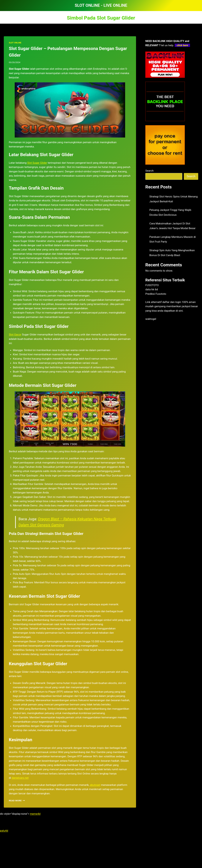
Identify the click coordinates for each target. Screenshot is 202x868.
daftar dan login (172, 302)
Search (149, 171)
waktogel (151, 319)
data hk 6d (152, 289)
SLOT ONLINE (15, 43)
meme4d (35, 814)
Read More (17, 801)
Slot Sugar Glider (37, 163)
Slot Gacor (15, 334)
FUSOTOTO (152, 285)
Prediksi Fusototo (156, 294)
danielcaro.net (20, 778)
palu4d (4, 831)
